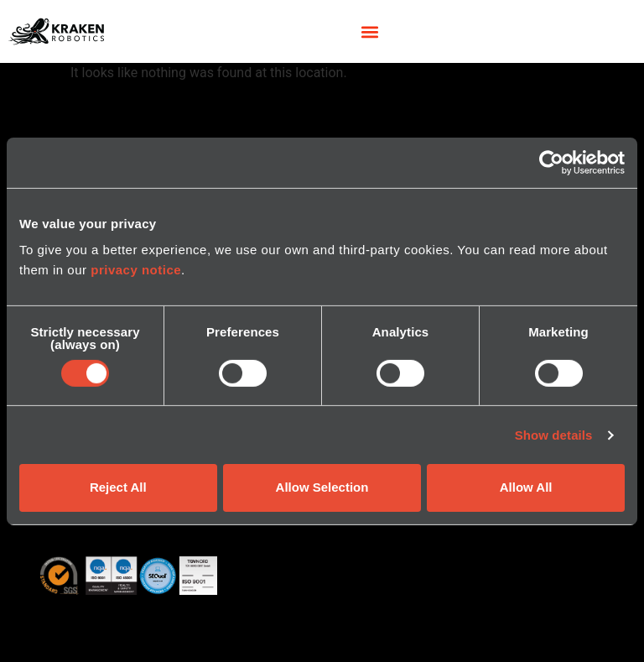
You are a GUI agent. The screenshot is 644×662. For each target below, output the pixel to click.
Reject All (118, 487)
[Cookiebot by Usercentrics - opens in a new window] (551, 162)
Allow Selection (322, 487)
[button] (369, 31)
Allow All (526, 487)
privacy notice (136, 270)
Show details (554, 435)
